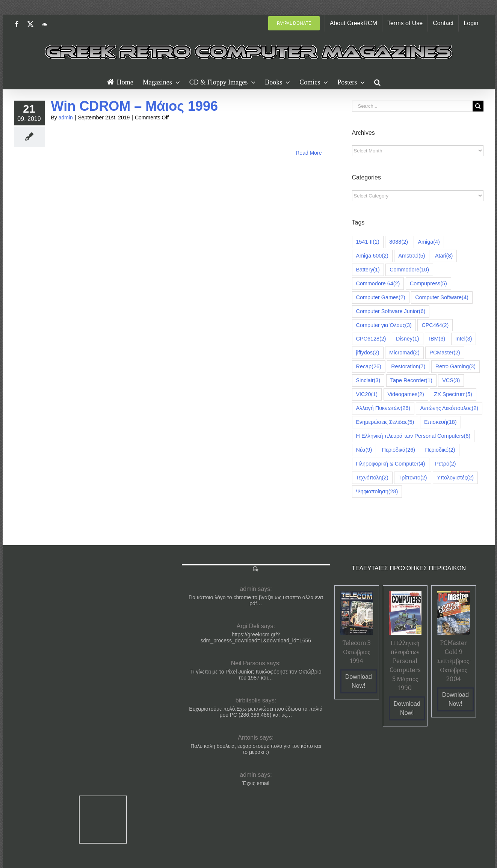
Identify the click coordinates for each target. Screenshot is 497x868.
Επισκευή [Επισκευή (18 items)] (440, 422)
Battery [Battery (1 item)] (368, 270)
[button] (377, 81)
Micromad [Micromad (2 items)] (404, 353)
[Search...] (412, 106)
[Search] (478, 106)
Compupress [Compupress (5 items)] (428, 284)
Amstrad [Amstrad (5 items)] (412, 256)
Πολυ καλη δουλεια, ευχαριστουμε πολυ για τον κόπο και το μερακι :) (256, 749)
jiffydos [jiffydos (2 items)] (368, 353)
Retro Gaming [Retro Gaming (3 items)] (455, 367)
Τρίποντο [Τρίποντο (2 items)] (412, 478)
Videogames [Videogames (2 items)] (406, 394)
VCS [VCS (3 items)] (451, 381)
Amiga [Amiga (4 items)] (429, 242)
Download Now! (359, 681)
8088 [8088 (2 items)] (399, 242)
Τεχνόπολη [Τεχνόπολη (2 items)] (372, 478)
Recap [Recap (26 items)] (369, 367)
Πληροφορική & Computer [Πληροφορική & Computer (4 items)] (391, 464)
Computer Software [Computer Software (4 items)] (442, 298)
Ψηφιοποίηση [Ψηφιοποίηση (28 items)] (377, 492)
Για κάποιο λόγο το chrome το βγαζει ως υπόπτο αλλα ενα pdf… (256, 600)
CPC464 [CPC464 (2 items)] (435, 325)
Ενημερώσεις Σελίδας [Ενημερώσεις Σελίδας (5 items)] (385, 422)
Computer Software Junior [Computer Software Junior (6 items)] (391, 311)
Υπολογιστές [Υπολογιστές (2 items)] (455, 478)
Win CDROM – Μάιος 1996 (135, 106)
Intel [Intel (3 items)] (464, 339)
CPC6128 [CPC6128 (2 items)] (371, 339)
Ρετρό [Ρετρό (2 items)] (445, 464)
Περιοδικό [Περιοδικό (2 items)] (440, 450)
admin (66, 118)
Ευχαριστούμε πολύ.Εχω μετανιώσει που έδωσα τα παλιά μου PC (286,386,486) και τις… (256, 712)
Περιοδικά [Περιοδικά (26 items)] (399, 450)
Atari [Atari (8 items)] (444, 256)
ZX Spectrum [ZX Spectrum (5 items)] (453, 394)
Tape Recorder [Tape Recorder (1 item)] (411, 381)
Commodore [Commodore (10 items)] (409, 270)
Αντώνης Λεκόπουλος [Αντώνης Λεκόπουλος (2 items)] (449, 408)
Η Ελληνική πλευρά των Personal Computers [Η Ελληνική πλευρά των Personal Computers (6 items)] (413, 436)
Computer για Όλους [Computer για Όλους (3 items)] (384, 325)
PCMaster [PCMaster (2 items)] (445, 353)
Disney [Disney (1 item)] (408, 339)
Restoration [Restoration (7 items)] (408, 367)
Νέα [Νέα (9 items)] (364, 450)
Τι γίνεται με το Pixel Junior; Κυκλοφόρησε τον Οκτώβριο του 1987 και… (256, 675)
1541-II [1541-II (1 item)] (368, 242)
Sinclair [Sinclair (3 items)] (368, 381)
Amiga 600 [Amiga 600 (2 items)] (372, 256)
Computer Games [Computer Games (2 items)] (381, 298)
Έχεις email (256, 783)
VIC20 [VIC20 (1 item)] (367, 394)
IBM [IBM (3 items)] (437, 339)
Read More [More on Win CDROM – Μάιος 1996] (309, 153)
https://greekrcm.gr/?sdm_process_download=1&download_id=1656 (256, 637)
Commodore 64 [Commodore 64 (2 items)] (378, 284)
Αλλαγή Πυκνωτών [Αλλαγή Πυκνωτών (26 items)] (383, 408)
